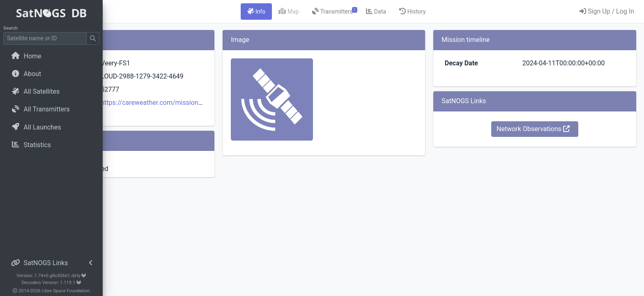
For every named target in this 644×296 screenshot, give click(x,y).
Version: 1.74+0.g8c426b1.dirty (51, 276)
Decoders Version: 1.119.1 (52, 283)
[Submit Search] (93, 38)
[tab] (307, 12)
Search (10, 28)
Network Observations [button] (550, 129)
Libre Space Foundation (66, 291)
